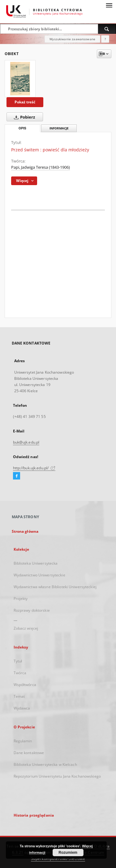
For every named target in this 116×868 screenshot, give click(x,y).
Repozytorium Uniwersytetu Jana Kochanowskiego (57, 776)
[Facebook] (17, 476)
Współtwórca (25, 685)
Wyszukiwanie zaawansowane (72, 39)
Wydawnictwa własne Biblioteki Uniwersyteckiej (55, 587)
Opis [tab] (22, 128)
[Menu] (109, 5)
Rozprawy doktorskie (32, 610)
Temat (19, 696)
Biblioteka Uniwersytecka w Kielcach (45, 764)
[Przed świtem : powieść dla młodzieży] (20, 79)
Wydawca (22, 708)
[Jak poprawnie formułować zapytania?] (105, 39)
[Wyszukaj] (107, 29)
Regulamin (23, 741)
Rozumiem (68, 853)
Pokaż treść (25, 102)
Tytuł (18, 661)
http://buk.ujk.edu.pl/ (34, 468)
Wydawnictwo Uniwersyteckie (39, 575)
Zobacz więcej (26, 628)
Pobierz (23, 117)
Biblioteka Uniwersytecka (36, 563)
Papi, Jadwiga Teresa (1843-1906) (41, 167)
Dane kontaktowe (29, 753)
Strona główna (25, 531)
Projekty (21, 599)
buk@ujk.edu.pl (26, 442)
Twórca (20, 673)
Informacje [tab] (59, 128)
